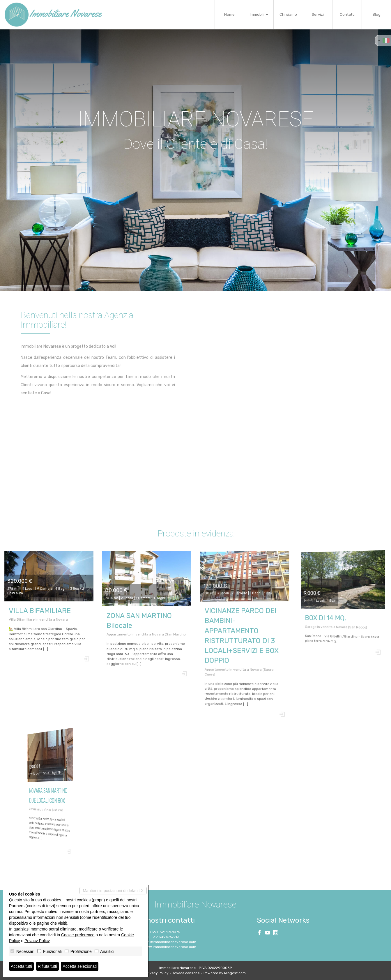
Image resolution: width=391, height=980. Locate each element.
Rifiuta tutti (47, 966)
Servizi (318, 14)
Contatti (347, 14)
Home (229, 14)
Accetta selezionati (80, 966)
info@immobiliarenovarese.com (170, 942)
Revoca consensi (186, 973)
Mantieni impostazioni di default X (113, 891)
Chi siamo (288, 14)
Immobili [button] (259, 14)
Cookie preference (78, 935)
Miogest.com (235, 973)
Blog (377, 14)
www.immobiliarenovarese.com (170, 947)
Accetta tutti (21, 966)
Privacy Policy (157, 973)
